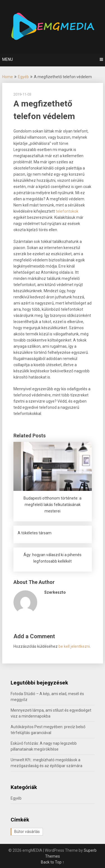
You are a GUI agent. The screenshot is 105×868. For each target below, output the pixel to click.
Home (8, 77)
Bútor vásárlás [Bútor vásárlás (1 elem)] (27, 832)
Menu (8, 59)
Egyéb (23, 77)
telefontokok (67, 211)
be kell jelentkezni (74, 646)
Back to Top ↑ (53, 862)
